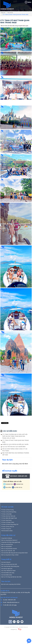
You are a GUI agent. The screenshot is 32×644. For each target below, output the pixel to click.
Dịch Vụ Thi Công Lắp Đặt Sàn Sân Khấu (11, 585)
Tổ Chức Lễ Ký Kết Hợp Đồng (9, 520)
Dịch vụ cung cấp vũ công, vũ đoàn (10, 563)
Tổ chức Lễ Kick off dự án (8, 535)
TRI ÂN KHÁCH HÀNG (7, 539)
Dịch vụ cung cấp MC (6, 555)
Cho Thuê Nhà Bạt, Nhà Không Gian (10, 575)
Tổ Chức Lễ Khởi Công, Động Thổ (10, 533)
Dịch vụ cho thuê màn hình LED (9, 573)
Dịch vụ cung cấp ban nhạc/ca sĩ (9, 549)
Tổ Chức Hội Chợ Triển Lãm (8, 524)
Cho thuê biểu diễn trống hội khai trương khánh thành (14, 561)
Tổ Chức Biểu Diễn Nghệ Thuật (9, 526)
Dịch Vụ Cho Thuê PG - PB (8, 559)
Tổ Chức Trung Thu (6, 537)
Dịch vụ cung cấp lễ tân (7, 553)
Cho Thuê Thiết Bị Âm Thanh (8, 579)
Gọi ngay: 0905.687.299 (16, 476)
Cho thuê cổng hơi (6, 571)
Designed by (14, 638)
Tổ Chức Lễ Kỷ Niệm (6, 522)
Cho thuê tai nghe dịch (7, 577)
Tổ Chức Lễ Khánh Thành (8, 531)
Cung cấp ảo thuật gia (7, 546)
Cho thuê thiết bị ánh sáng (8, 581)
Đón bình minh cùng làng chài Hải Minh (15, 464)
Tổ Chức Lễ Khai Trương (7, 518)
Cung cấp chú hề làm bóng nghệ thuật (11, 551)
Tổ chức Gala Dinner (6, 529)
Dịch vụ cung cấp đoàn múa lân (9, 557)
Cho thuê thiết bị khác (7, 583)
